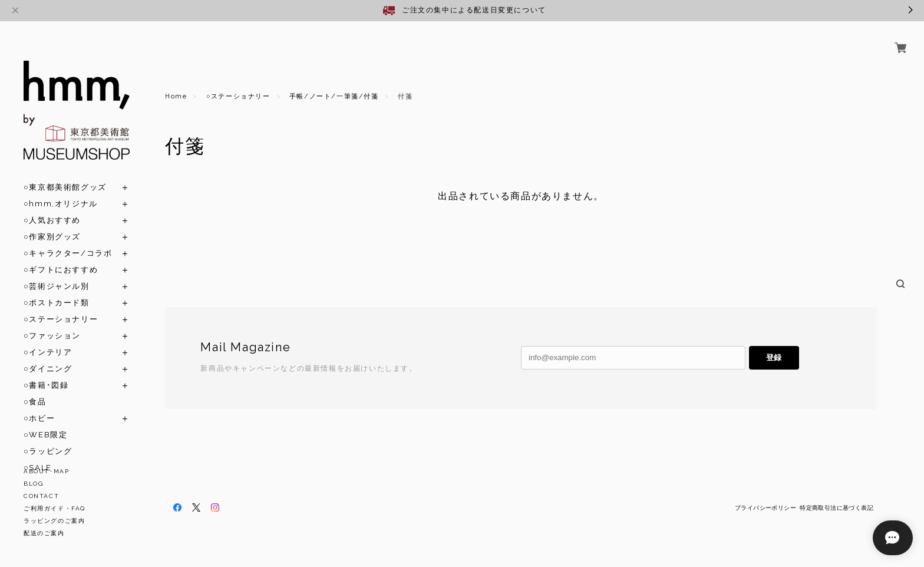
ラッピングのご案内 (54, 521)
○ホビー (39, 405)
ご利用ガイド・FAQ (55, 508)
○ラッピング (48, 438)
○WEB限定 (45, 421)
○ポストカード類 (57, 289)
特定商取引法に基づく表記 (836, 508)
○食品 (35, 388)
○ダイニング (48, 355)
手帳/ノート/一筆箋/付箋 (334, 96)
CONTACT (41, 496)
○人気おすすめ (52, 207)
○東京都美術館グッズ (65, 174)
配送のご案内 (44, 533)
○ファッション (52, 322)
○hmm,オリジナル (61, 190)
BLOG (33, 484)
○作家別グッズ (52, 223)
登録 (774, 357)
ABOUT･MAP (46, 471)
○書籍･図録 (46, 372)
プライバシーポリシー (765, 508)
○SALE (38, 454)
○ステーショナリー (61, 306)
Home (176, 96)
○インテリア (48, 339)
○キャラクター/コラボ (68, 240)
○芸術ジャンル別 (57, 273)
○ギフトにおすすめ (61, 256)
